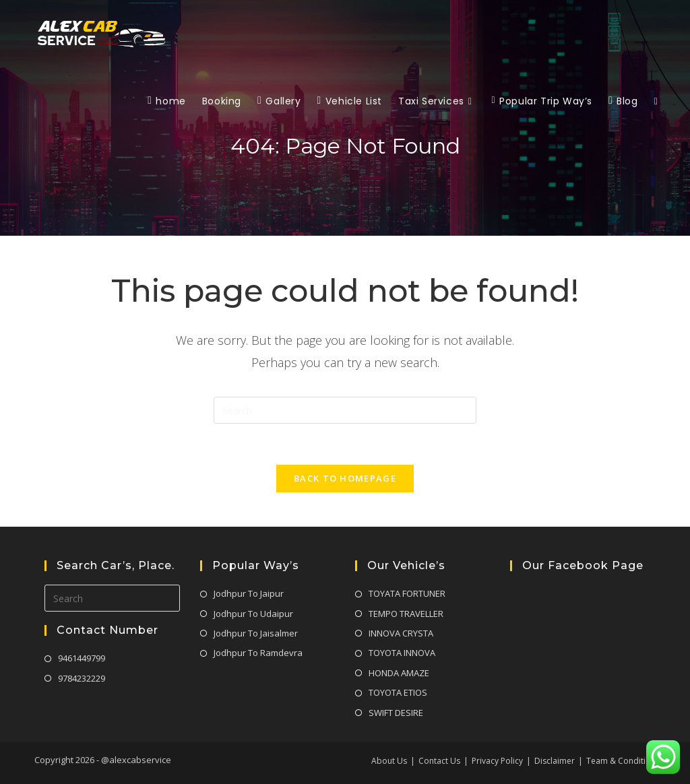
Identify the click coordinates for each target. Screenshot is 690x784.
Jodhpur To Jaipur (249, 593)
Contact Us (439, 761)
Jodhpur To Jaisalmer (256, 633)
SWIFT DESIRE (396, 713)
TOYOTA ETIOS (398, 692)
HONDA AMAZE (399, 673)
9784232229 (82, 678)
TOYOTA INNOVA (402, 653)
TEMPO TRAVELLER (406, 614)
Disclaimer (555, 761)
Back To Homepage (345, 478)
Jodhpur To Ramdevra (258, 653)
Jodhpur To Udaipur (253, 614)
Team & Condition (621, 761)
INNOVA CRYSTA (401, 633)
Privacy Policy (497, 761)
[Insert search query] (345, 410)
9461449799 (82, 658)
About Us (389, 761)
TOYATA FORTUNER (407, 593)
